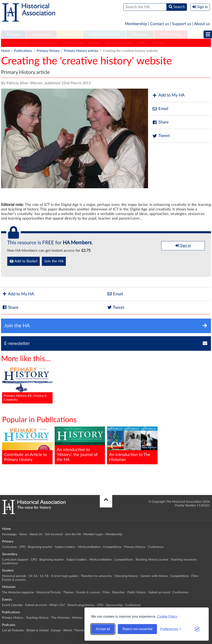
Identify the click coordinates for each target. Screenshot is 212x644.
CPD (22, 547)
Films (195, 576)
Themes (69, 592)
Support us (182, 24)
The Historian (73, 43)
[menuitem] (14, 35)
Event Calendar (12, 605)
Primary (14, 34)
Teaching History (44, 43)
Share (160, 122)
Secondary (42, 34)
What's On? (57, 605)
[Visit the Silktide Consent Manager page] (197, 629)
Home (5, 51)
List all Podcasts (13, 630)
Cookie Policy (167, 617)
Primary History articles (81, 51)
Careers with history (154, 576)
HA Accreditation (89, 547)
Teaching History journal (152, 560)
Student (70, 34)
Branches (119, 592)
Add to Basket (23, 261)
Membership (136, 24)
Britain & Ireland (37, 630)
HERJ (142, 43)
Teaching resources (184, 560)
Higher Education (104, 34)
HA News (159, 43)
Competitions (112, 547)
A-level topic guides (65, 576)
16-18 (44, 576)
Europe (56, 630)
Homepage (9, 534)
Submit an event (159, 592)
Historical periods (14, 576)
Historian (140, 34)
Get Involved (54, 534)
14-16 (33, 576)
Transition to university (96, 576)
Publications (171, 34)
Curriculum (9, 547)
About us (202, 24)
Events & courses (14, 580)
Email (160, 109)
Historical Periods (49, 592)
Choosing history (126, 576)
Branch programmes (81, 605)
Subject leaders (65, 547)
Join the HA (54, 261)
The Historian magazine (18, 592)
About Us (36, 534)
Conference (156, 547)
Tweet (161, 136)
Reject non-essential (137, 629)
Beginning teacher (40, 547)
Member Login (93, 534)
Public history (137, 592)
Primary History (15, 43)
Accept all (103, 629)
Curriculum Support (15, 560)
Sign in (183, 246)
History (94, 43)
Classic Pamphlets (119, 43)
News (23, 534)
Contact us (160, 24)
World (67, 630)
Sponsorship (114, 605)
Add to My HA (168, 95)
